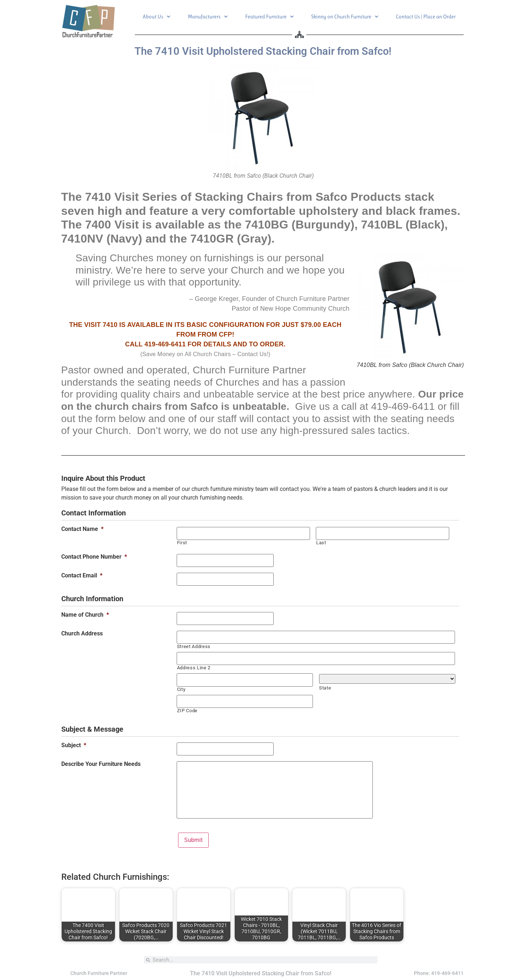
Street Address (194, 646)
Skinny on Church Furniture (345, 17)
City (181, 689)
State (325, 688)
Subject (74, 745)
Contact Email (82, 576)
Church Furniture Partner (99, 973)
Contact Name (82, 529)
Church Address (82, 634)
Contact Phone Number (94, 557)
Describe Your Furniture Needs (101, 764)
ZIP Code (187, 710)
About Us (156, 17)
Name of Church (85, 615)
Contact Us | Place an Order (426, 17)
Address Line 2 (194, 668)
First (182, 543)
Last (321, 543)
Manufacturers (208, 17)
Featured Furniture (269, 17)
